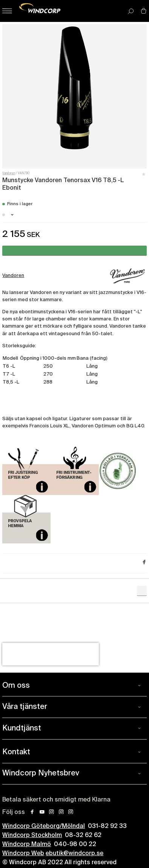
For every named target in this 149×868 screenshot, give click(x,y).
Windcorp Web (23, 854)
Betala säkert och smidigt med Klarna (56, 800)
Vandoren (9, 173)
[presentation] (51, 654)
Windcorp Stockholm (32, 836)
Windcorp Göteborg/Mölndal (44, 826)
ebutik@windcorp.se (74, 854)
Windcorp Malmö (27, 845)
